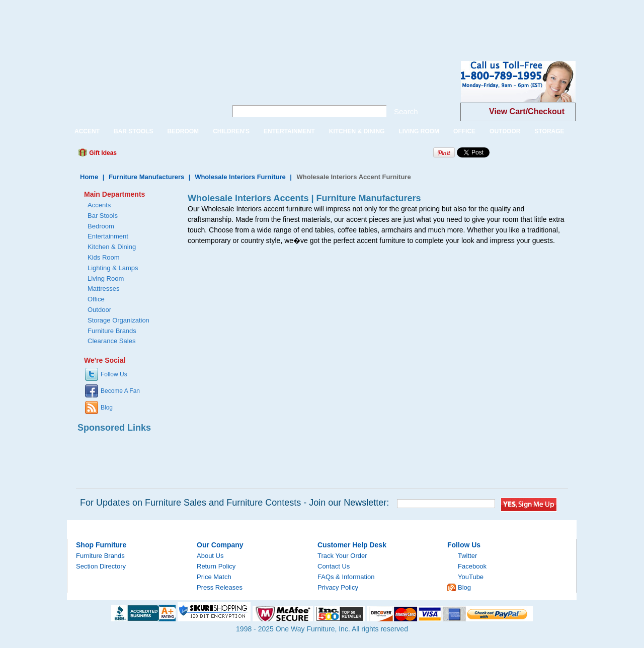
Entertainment (108, 236)
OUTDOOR (505, 131)
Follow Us (114, 374)
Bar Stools (103, 216)
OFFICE (464, 131)
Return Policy (216, 566)
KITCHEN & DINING (357, 131)
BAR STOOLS (133, 131)
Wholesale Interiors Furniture (240, 177)
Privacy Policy (338, 587)
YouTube (471, 577)
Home (89, 177)
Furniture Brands (112, 331)
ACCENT (87, 131)
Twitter (467, 556)
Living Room (106, 278)
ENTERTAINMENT (289, 131)
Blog (107, 408)
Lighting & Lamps (113, 268)
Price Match (214, 577)
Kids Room (104, 257)
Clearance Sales (111, 341)
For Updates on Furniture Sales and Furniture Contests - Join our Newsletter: (234, 503)
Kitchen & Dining (112, 247)
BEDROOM (183, 131)
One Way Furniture (142, 90)
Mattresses (104, 289)
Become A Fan (120, 391)
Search (406, 111)
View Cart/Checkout (527, 111)
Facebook (472, 566)
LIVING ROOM (419, 131)
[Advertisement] (183, 23)
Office (96, 299)
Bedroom (101, 226)
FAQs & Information (346, 577)
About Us (210, 556)
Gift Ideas (102, 153)
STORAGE (549, 131)
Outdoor (99, 310)
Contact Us (334, 566)
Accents (99, 205)
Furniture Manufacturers (146, 177)
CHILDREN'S (231, 131)
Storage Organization (118, 320)
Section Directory (101, 566)
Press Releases (220, 587)
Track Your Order (342, 556)
